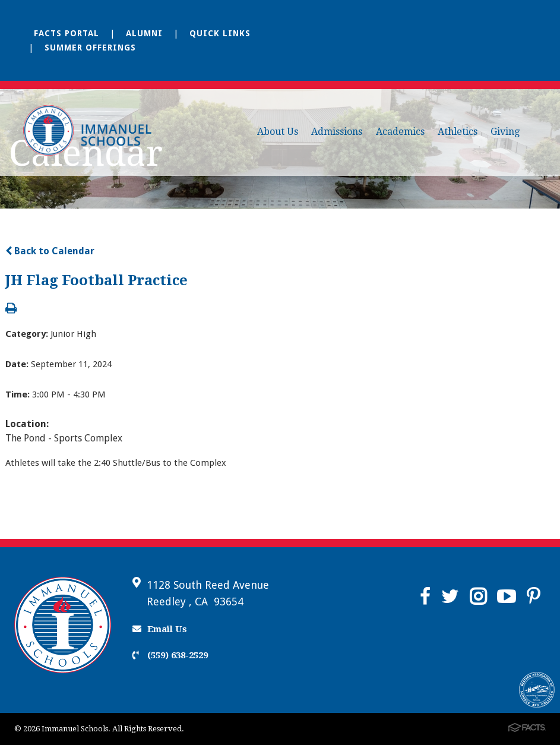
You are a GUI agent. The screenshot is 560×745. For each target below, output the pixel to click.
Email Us (160, 629)
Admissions (337, 132)
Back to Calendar (50, 251)
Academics (400, 132)
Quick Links (220, 33)
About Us (278, 132)
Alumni (144, 33)
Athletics (458, 132)
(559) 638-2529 (170, 655)
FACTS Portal (67, 33)
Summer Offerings (90, 48)
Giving (505, 132)
